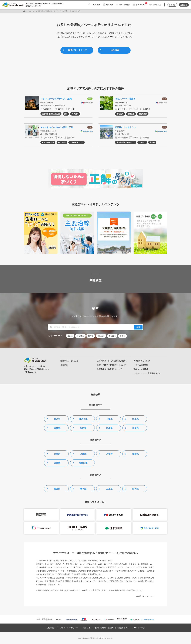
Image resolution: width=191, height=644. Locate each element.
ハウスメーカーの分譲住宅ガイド (147, 373)
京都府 (109, 454)
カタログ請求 (124, 5)
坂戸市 (91, 336)
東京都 (57, 419)
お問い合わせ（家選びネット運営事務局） (112, 628)
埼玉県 (135, 419)
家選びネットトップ (78, 50)
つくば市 (112, 336)
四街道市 (101, 336)
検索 (138, 327)
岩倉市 (123, 336)
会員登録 (184, 5)
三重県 (109, 489)
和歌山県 (83, 463)
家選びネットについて (33, 6)
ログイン (172, 5)
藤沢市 (70, 336)
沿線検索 (110, 5)
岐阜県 (83, 489)
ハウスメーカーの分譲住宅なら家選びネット (40, 11)
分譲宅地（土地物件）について (110, 369)
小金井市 (80, 336)
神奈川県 (83, 419)
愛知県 (57, 489)
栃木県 (83, 428)
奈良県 (57, 463)
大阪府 (57, 454)
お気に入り (157, 5)
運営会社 (87, 628)
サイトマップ (139, 628)
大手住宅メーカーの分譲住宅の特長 (111, 361)
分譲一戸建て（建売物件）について (111, 365)
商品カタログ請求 (141, 369)
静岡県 (135, 489)
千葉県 (109, 419)
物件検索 (115, 50)
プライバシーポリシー (69, 628)
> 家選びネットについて (145, 596)
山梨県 (135, 428)
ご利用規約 (51, 628)
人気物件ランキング (142, 361)
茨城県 (57, 428)
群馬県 (109, 428)
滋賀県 (135, 454)
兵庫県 (83, 454)
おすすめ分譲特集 (141, 365)
